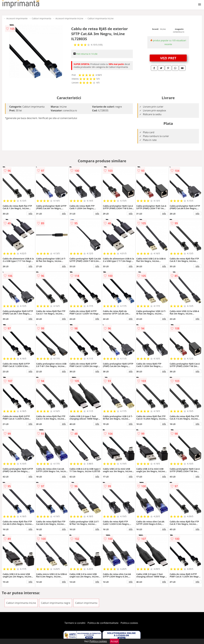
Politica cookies (129, 623)
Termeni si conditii (75, 623)
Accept (114, 641)
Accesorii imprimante (17, 18)
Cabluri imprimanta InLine (101, 18)
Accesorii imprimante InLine (69, 18)
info (30, 213)
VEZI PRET (168, 58)
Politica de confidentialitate (103, 623)
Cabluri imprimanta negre (56, 603)
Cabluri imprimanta (42, 18)
